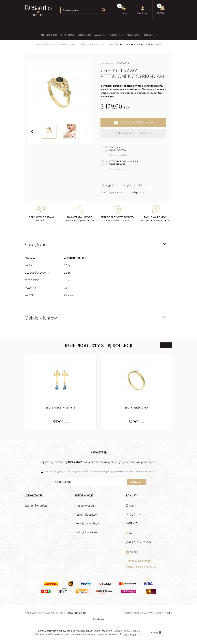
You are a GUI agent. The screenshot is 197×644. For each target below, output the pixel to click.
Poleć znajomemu (112, 192)
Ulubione (123, 9)
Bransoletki (48, 35)
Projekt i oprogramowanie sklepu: (148, 613)
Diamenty (151, 35)
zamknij (155, 632)
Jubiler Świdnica (36, 506)
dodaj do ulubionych (134, 134)
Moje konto (143, 10)
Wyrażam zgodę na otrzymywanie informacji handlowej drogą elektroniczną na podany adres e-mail (101, 472)
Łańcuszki (117, 35)
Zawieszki (100, 35)
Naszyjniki (134, 35)
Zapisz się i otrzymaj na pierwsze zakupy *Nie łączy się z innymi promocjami (98, 462)
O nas (130, 506)
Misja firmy (133, 515)
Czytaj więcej (117, 169)
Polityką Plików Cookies (126, 631)
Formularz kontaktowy (141, 567)
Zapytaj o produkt (134, 185)
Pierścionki (68, 35)
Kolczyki (85, 35)
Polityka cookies (86, 532)
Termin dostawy (86, 515)
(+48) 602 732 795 (138, 542)
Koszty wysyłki (118, 155)
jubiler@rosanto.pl (138, 561)
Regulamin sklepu (87, 523)
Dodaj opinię (138, 192)
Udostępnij (108, 185)
